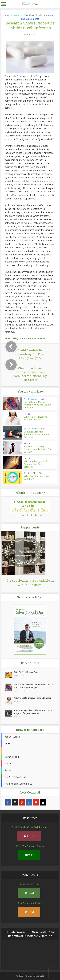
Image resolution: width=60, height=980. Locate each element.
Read (29, 893)
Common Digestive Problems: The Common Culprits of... (36, 434)
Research (17, 15)
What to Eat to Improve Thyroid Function (35, 418)
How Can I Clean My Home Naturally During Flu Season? (37, 449)
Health (7, 15)
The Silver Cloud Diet (35, 15)
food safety (12, 338)
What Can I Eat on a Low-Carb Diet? (36, 478)
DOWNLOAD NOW (30, 515)
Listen (29, 836)
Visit (29, 855)
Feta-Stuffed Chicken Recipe (27, 672)
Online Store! (33, 585)
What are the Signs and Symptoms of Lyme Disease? (35, 464)
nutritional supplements (33, 338)
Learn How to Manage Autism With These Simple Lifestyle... (37, 405)
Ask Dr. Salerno (31, 399)
